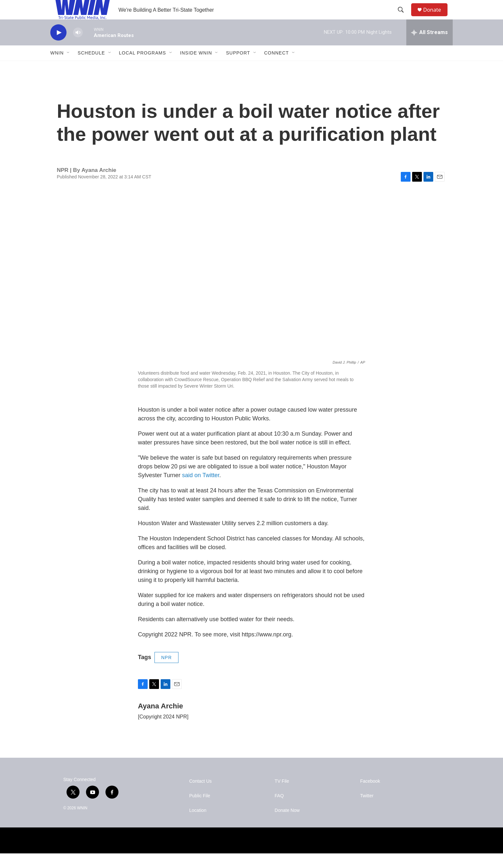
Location (198, 825)
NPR (167, 672)
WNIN (57, 67)
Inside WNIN (196, 67)
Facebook (370, 796)
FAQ (279, 810)
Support (238, 67)
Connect (276, 67)
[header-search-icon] (404, 17)
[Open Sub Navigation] (68, 67)
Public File (200, 810)
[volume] (78, 47)
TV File (282, 796)
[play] (58, 47)
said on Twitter (201, 490)
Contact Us (200, 796)
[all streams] (429, 47)
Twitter (367, 810)
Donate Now (287, 825)
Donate (436, 17)
